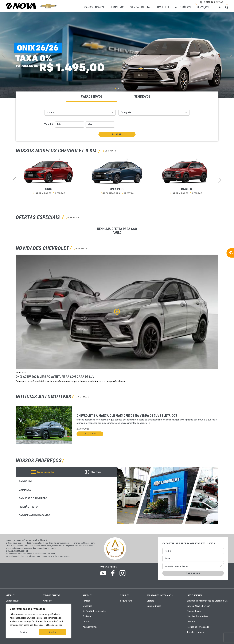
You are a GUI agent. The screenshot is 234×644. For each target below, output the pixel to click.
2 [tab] (119, 89)
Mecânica (87, 606)
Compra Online (154, 606)
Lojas (218, 8)
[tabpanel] (117, 55)
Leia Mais (90, 434)
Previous (3, 55)
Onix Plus (117, 189)
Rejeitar (24, 632)
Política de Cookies (54, 625)
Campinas (25, 490)
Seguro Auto (126, 601)
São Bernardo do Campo (34, 515)
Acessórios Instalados (160, 595)
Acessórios (183, 8)
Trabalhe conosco (196, 632)
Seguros (125, 595)
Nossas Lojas (194, 611)
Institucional (195, 595)
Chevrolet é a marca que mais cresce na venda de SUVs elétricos (127, 415)
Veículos (11, 595)
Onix (49, 189)
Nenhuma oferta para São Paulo (117, 231)
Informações (43, 193)
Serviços (203, 8)
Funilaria (87, 616)
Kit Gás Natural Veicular (94, 611)
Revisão (87, 601)
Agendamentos (90, 627)
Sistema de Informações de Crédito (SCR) (208, 601)
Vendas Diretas (141, 8)
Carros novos (92, 96)
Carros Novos (94, 8)
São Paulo (25, 482)
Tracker (186, 189)
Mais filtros (96, 472)
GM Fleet (163, 8)
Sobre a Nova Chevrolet (198, 606)
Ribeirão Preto (28, 507)
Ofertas (60, 193)
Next (231, 55)
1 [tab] (116, 89)
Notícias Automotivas (198, 616)
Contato (191, 622)
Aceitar (53, 632)
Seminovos (117, 8)
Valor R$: (49, 124)
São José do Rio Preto (33, 498)
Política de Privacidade (198, 627)
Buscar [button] (117, 134)
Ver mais (110, 151)
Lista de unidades (46, 472)
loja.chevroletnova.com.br (45, 548)
